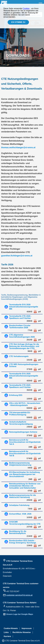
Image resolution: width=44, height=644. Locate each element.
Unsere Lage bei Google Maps (20, 614)
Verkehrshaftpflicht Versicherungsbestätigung (21, 423)
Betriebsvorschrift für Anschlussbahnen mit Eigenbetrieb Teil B (25, 454)
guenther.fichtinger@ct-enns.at (17, 256)
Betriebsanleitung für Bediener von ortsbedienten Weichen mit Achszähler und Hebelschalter (25, 486)
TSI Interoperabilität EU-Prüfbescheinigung (20, 414)
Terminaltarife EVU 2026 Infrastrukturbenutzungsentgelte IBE (24, 307)
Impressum (27, 628)
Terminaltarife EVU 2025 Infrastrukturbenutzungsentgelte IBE (24, 376)
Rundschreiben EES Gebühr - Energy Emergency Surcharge (23, 542)
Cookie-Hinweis (11, 628)
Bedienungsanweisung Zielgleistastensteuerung (20, 464)
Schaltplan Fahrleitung (19, 505)
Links (6, 632)
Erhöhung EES (16, 395)
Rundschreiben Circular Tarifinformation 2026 (20, 327)
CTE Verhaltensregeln (19, 356)
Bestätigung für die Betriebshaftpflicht (18, 532)
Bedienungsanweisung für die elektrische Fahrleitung (23, 496)
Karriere (7, 636)
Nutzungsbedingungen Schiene (23, 432)
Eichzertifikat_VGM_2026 (20, 514)
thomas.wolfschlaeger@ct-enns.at (18, 147)
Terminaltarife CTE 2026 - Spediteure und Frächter (20, 317)
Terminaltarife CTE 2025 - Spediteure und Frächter (20, 386)
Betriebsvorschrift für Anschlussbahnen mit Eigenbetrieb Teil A (25, 442)
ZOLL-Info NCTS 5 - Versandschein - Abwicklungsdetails (25, 404)
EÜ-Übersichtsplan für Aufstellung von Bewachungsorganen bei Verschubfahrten (24, 474)
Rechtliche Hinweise (22, 632)
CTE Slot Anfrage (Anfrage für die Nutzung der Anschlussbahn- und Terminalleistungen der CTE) (24, 346)
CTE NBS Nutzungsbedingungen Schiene (24, 365)
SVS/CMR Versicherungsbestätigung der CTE (25, 523)
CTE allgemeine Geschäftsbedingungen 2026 (22, 336)
